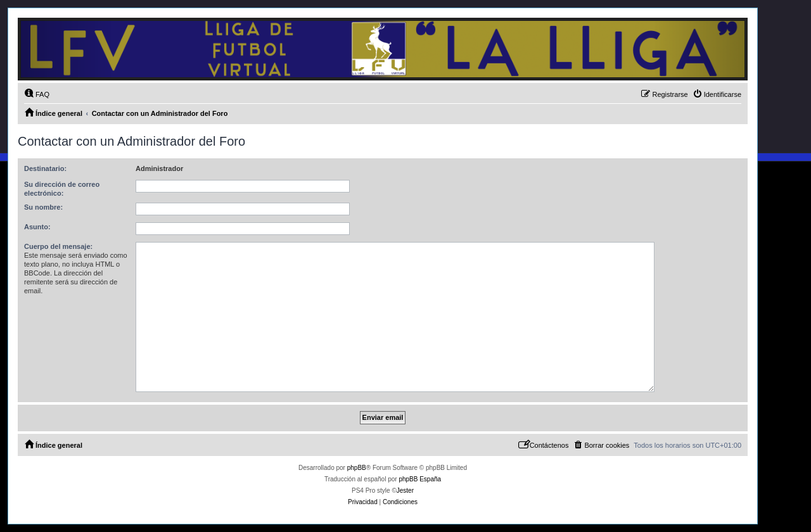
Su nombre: (43, 207)
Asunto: (37, 227)
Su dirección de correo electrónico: (62, 189)
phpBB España (420, 479)
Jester (405, 491)
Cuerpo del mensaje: (58, 246)
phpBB (357, 468)
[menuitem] (37, 94)
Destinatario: (45, 168)
